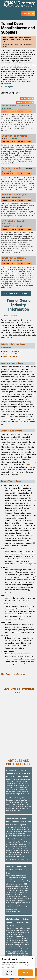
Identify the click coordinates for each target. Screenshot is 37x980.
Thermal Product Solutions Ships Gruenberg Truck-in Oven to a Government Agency (18, 822)
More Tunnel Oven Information (13, 674)
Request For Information (25, 102)
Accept (25, 973)
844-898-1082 (18, 261)
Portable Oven (27, 40)
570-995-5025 (17, 226)
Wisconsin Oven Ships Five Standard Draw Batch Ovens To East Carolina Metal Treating (18, 773)
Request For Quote (28, 13)
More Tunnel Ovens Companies (16, 293)
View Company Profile (9, 111)
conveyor (28, 465)
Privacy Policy (10, 967)
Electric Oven (9, 44)
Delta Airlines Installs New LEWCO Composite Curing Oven (16, 870)
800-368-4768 (6, 108)
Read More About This (13, 811)
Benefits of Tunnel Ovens (13, 351)
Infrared (5, 635)
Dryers (18, 40)
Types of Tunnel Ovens (12, 356)
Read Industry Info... (7, 87)
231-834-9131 (14, 138)
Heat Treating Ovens (25, 37)
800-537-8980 (17, 197)
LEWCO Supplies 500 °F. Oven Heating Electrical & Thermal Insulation (18, 922)
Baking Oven (29, 42)
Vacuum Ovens (19, 42)
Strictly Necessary (10, 973)
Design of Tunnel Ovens (12, 354)
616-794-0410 (6, 171)
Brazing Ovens (19, 44)
